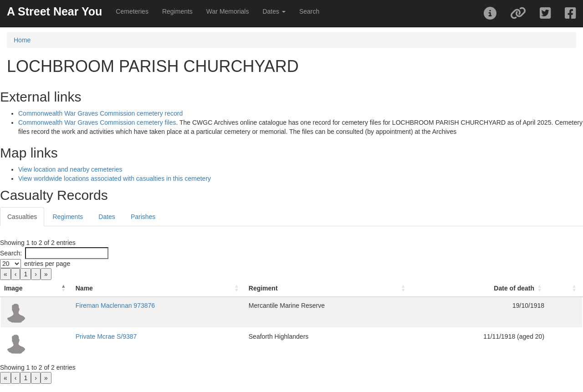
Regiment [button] (263, 288)
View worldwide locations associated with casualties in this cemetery (115, 178)
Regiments (177, 11)
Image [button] (13, 288)
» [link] (46, 274)
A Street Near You (54, 11)
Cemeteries (132, 11)
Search (309, 11)
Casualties (22, 217)
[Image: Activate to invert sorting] (36, 288)
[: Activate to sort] (565, 288)
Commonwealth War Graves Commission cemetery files (97, 122)
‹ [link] (16, 274)
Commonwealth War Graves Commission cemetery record (100, 113)
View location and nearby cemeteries (70, 169)
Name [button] (84, 288)
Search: (11, 253)
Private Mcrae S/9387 (106, 336)
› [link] (36, 274)
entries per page (47, 264)
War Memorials (228, 11)
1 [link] (26, 274)
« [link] (5, 274)
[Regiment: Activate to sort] (328, 288)
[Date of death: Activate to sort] (480, 288)
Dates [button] (274, 11)
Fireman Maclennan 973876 (115, 305)
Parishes (143, 217)
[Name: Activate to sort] (159, 288)
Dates (107, 217)
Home (22, 40)
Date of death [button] (514, 288)
